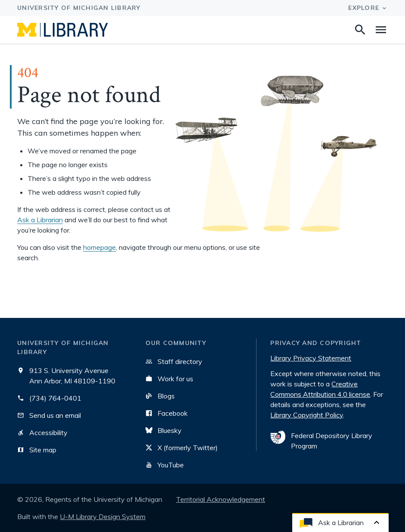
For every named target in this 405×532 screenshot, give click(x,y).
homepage (99, 247)
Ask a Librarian (40, 220)
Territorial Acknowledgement (221, 499)
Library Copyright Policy (307, 415)
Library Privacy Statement (311, 358)
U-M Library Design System (103, 516)
